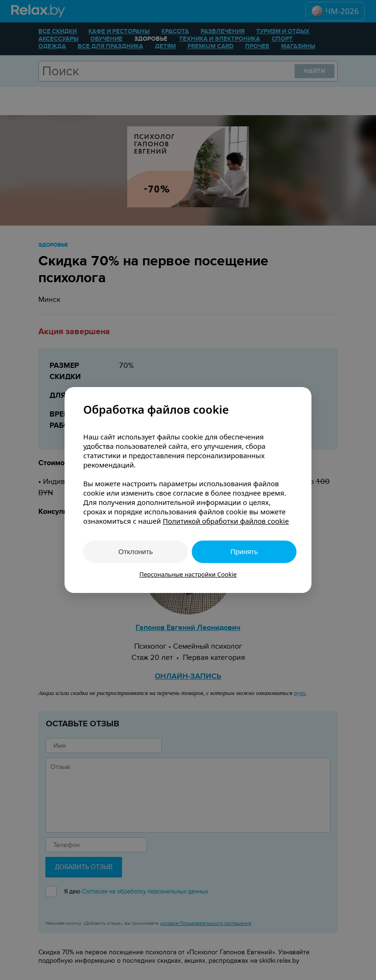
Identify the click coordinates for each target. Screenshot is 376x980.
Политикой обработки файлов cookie (226, 521)
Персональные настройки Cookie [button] (188, 574)
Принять (244, 552)
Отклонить (136, 552)
